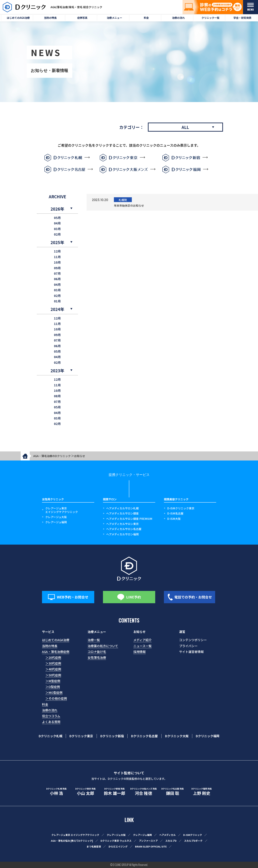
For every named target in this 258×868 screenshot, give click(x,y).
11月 (57, 257)
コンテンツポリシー (193, 640)
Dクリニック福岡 (208, 736)
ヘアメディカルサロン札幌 (122, 508)
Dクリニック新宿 (112, 736)
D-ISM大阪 (174, 519)
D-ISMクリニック (193, 835)
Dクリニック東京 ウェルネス (116, 841)
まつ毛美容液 (94, 846)
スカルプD (171, 841)
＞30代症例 (53, 663)
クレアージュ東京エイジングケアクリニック (62, 510)
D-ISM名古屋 (175, 513)
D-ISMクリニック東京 (181, 508)
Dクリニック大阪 (177, 736)
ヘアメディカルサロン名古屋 (124, 529)
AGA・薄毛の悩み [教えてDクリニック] (72, 841)
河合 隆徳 (144, 792)
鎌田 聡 (173, 792)
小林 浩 (57, 792)
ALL (185, 127)
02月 (57, 234)
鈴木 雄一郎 (115, 792)
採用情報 (140, 652)
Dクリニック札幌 (50, 736)
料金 (45, 704)
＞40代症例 (53, 669)
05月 (57, 218)
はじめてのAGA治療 (56, 640)
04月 (57, 223)
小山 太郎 (86, 792)
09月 (57, 268)
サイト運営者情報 (191, 652)
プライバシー (188, 646)
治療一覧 (94, 640)
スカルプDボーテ (193, 841)
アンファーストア (148, 841)
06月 (57, 279)
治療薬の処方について (103, 646)
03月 (57, 229)
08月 (57, 396)
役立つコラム (51, 716)
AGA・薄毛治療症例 (56, 652)
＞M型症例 (53, 681)
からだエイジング (118, 846)
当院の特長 (50, 646)
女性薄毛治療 (97, 657)
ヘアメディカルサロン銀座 (122, 513)
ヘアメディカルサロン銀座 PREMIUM (129, 519)
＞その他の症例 (56, 698)
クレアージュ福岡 (56, 522)
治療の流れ (50, 710)
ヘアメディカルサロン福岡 (122, 534)
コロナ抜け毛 (97, 652)
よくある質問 (51, 722)
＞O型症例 (53, 687)
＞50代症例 (53, 675)
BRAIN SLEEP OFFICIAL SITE (151, 846)
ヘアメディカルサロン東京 (122, 524)
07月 (57, 273)
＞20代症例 (53, 657)
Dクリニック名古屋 (144, 736)
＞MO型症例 (54, 692)
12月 (57, 251)
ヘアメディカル (168, 835)
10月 (57, 262)
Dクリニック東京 (81, 736)
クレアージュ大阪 (56, 517)
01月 (57, 301)
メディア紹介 (142, 640)
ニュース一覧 (142, 646)
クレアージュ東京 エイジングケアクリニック (75, 835)
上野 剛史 (202, 792)
